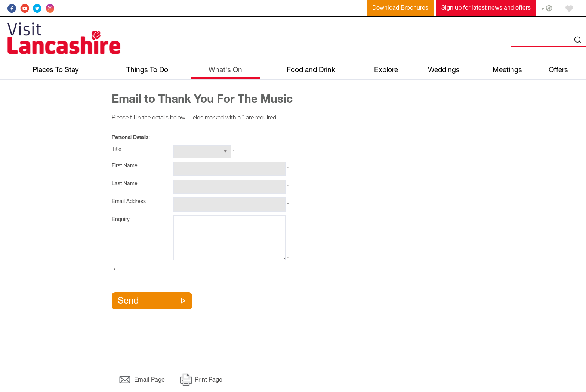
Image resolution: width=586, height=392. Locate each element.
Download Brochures (400, 8)
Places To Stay (56, 70)
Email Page (149, 380)
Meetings (507, 70)
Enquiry (121, 220)
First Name (125, 166)
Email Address (129, 202)
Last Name (125, 184)
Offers (558, 70)
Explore (386, 70)
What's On (225, 70)
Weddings (444, 70)
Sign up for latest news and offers (486, 8)
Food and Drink (311, 70)
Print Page (209, 380)
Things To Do (147, 70)
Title (117, 149)
